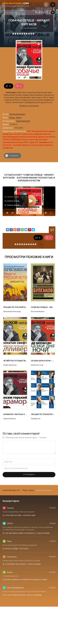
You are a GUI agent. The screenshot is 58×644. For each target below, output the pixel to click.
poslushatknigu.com (11, 490)
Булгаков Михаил (18, 114)
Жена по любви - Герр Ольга (16, 549)
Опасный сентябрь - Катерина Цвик (19, 515)
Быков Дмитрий (23, 121)
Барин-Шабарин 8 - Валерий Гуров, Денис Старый (25, 580)
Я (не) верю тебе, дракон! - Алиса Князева (22, 564)
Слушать (12, 156)
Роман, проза (15, 118)
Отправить (29, 475)
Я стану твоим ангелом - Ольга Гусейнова (22, 595)
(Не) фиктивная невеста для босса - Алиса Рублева (26, 533)
